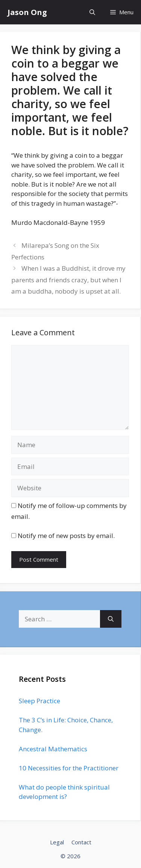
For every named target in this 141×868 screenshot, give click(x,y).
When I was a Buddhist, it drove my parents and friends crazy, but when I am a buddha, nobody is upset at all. (68, 280)
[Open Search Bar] (92, 12)
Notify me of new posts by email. (66, 536)
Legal (57, 842)
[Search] (111, 619)
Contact (81, 842)
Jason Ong (27, 12)
